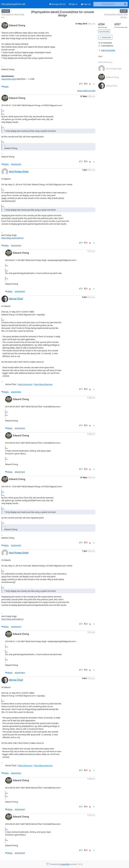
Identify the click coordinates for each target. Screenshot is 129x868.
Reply (5, 86)
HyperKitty (65, 864)
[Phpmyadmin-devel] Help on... (13, 16)
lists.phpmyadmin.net (13, 4)
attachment (16, 164)
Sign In (73, 4)
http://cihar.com (25, 384)
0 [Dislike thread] (86, 84)
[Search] (125, 4)
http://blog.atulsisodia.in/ (13, 238)
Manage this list (57, 4)
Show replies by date (86, 91)
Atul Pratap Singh (19, 171)
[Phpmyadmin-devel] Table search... (116, 16)
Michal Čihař (16, 299)
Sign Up (86, 4)
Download (105, 37)
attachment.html (9, 79)
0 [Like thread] (81, 84)
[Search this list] (108, 4)
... (3, 110)
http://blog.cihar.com (43, 384)
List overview (104, 31)
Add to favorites (107, 50)
